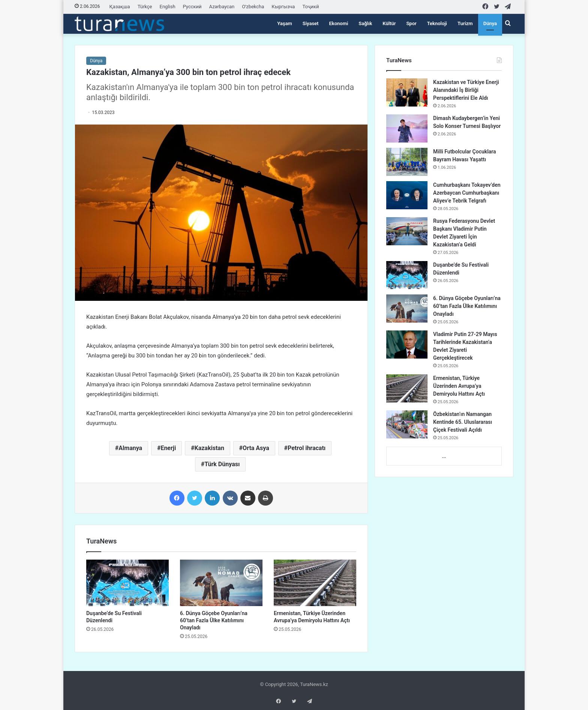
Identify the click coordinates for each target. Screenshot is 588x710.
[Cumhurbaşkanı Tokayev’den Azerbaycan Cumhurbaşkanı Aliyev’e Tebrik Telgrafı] (407, 195)
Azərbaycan (222, 7)
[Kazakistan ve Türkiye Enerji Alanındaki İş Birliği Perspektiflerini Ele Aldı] (407, 92)
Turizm (465, 23)
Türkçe (145, 7)
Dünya (490, 23)
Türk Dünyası (222, 464)
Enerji (168, 448)
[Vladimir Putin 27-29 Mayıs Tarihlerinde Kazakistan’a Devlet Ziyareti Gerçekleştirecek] (407, 344)
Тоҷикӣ (310, 7)
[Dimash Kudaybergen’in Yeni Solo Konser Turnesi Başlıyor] (407, 128)
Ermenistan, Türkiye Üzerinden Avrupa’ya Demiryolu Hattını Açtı (459, 386)
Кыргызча (283, 7)
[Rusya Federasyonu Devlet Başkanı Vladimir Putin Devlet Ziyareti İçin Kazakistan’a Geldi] (407, 231)
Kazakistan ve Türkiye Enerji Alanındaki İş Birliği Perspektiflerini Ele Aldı (466, 90)
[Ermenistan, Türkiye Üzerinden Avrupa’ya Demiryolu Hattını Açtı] (315, 583)
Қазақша (120, 7)
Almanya (130, 448)
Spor (411, 23)
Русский (192, 7)
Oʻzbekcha (253, 7)
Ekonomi (338, 23)
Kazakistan (209, 448)
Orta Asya (256, 448)
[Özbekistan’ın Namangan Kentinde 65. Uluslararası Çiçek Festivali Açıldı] (407, 424)
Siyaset (311, 23)
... (444, 456)
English (168, 7)
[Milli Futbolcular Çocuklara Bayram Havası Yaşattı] (407, 162)
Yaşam (285, 23)
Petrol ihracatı (307, 448)
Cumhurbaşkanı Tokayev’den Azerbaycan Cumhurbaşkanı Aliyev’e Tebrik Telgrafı (467, 193)
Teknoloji (437, 23)
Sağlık (365, 23)
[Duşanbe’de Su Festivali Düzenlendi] (127, 583)
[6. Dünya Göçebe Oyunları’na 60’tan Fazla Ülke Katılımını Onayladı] (221, 583)
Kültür (389, 23)
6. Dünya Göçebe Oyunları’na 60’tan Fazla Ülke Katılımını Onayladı (214, 620)
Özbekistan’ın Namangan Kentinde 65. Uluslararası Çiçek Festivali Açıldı (463, 422)
